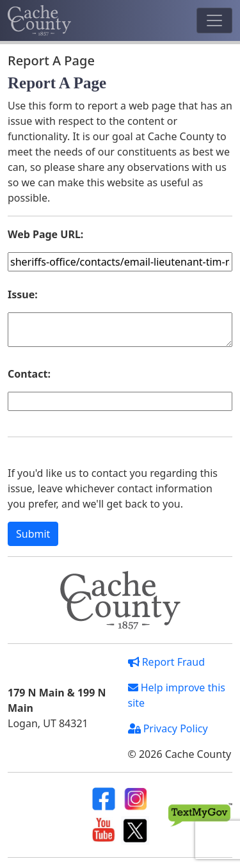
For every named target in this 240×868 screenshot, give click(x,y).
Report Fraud (167, 662)
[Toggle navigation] (214, 20)
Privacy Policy (168, 728)
